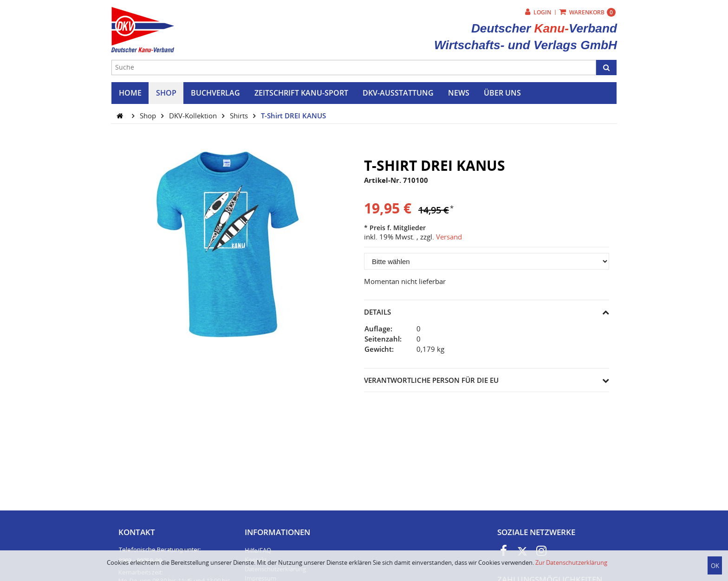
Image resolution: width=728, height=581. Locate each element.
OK (715, 566)
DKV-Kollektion (194, 116)
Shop (149, 116)
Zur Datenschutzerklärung (571, 562)
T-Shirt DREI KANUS (293, 116)
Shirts (240, 116)
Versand (449, 237)
